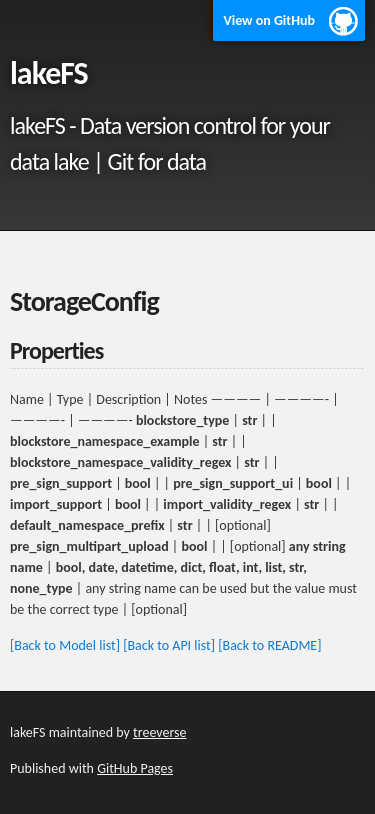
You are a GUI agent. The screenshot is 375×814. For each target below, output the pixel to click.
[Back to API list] (169, 645)
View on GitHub (269, 20)
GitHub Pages (135, 768)
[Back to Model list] (65, 645)
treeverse (159, 732)
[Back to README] (269, 645)
